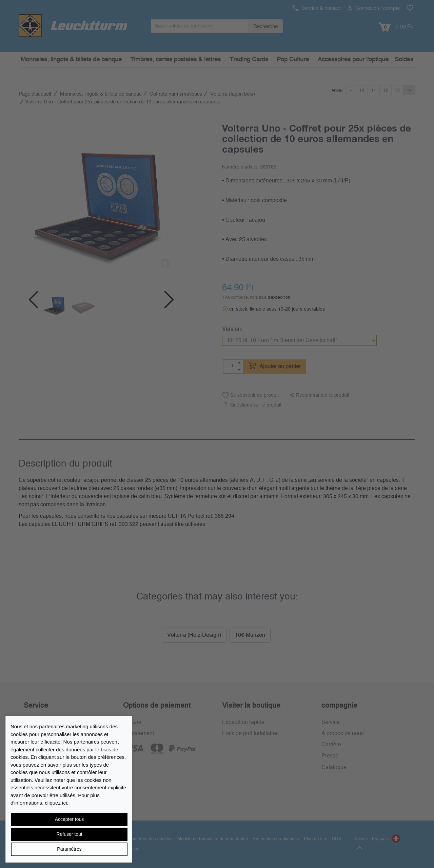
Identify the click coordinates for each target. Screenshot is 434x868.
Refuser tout (69, 834)
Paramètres (69, 849)
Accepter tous (70, 819)
